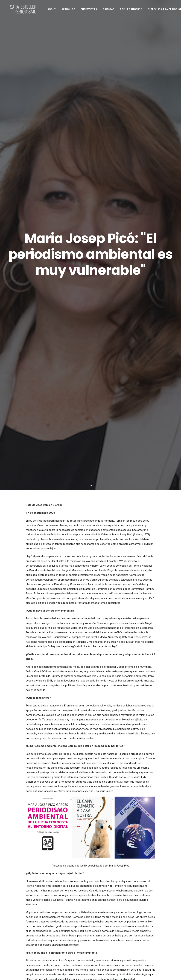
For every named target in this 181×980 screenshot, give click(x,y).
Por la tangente (127, 9)
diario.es (100, 845)
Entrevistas (85, 9)
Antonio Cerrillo (73, 840)
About (47, 9)
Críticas (104, 9)
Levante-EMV (114, 234)
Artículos (64, 9)
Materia (81, 673)
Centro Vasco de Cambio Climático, (78, 775)
